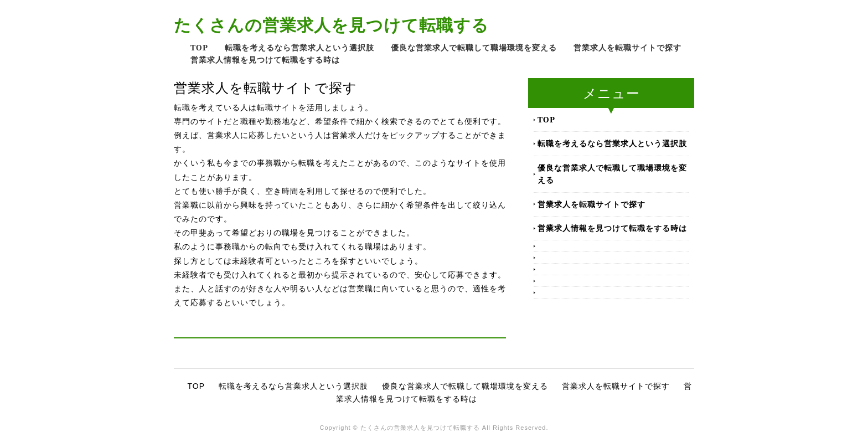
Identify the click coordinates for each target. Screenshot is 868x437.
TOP (199, 47)
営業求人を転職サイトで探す (627, 47)
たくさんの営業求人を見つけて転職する (331, 25)
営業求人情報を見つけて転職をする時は (265, 60)
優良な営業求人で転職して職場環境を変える (474, 47)
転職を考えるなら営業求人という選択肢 (299, 47)
